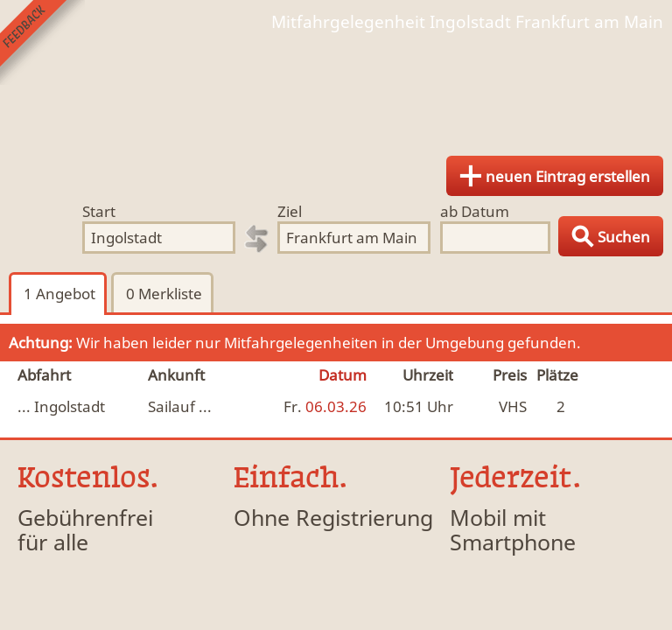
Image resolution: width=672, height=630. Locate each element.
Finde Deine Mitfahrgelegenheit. (336, 87)
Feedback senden (42, 42)
